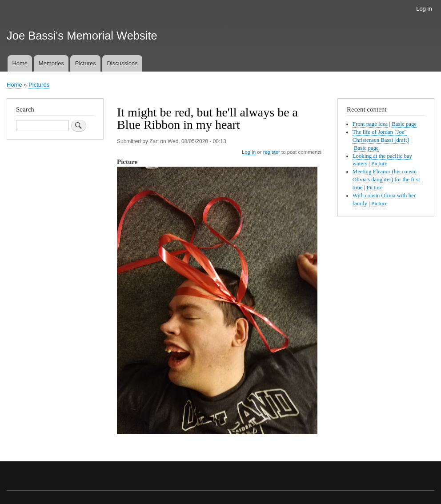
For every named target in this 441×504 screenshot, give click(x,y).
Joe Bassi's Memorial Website (82, 36)
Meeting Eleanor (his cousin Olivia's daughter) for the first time (386, 180)
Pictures (86, 63)
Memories (51, 63)
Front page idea (370, 124)
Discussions (122, 63)
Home (20, 63)
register (272, 152)
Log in (424, 9)
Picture (379, 164)
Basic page (404, 124)
